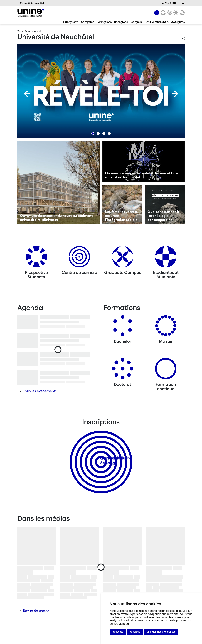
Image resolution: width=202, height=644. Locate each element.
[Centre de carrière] (79, 258)
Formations (104, 22)
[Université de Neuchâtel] (31, 13)
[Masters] (166, 327)
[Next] (175, 94)
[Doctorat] (123, 370)
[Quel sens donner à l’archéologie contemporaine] (165, 204)
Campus (136, 22)
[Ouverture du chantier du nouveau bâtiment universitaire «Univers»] (59, 183)
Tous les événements (40, 391)
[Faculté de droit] (175, 13)
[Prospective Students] (36, 258)
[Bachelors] (123, 327)
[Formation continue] (166, 370)
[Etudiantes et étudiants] (166, 258)
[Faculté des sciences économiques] (182, 13)
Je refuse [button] (135, 632)
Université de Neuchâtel (31, 3)
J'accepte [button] (118, 632)
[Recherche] (183, 3)
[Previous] (27, 94)
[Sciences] (169, 13)
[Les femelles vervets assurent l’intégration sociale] (122, 204)
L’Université (71, 22)
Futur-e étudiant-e (157, 22)
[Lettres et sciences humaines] (162, 13)
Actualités (178, 22)
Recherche (121, 22)
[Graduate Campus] (123, 258)
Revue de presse (36, 611)
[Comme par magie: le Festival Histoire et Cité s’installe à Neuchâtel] (144, 161)
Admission (88, 22)
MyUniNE (169, 3)
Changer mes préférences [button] (161, 632)
